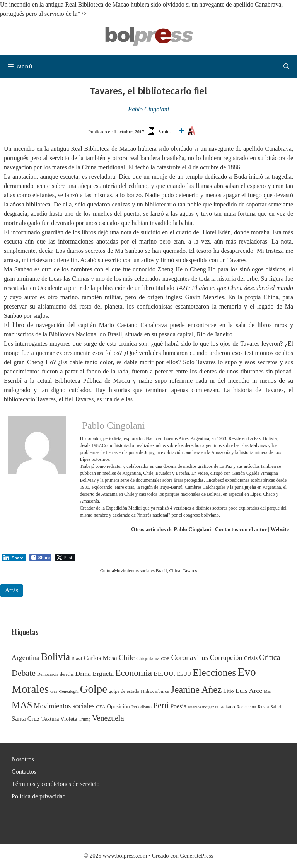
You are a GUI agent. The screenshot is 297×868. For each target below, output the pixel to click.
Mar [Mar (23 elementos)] (267, 691)
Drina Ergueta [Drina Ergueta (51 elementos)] (94, 674)
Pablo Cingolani (148, 109)
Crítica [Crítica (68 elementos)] (270, 657)
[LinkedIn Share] (14, 558)
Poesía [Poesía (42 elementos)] (178, 706)
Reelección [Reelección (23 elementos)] (247, 707)
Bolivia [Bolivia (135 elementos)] (55, 657)
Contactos (24, 772)
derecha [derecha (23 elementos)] (67, 674)
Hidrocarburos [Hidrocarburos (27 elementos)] (155, 691)
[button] (286, 67)
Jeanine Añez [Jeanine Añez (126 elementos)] (196, 690)
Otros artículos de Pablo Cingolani (171, 529)
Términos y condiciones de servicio (56, 784)
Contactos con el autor (241, 529)
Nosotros (23, 759)
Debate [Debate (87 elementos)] (24, 673)
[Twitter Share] (65, 558)
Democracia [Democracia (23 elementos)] (48, 674)
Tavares (190, 571)
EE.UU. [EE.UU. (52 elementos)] (164, 674)
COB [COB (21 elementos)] (166, 659)
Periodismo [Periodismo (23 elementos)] (142, 707)
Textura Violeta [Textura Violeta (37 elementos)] (59, 719)
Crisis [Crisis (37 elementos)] (251, 658)
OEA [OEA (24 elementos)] (101, 707)
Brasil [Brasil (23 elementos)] (77, 658)
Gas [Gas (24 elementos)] (54, 692)
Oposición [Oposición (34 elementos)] (119, 706)
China (175, 571)
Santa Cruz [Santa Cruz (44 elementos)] (26, 719)
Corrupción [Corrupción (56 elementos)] (226, 658)
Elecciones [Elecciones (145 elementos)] (214, 673)
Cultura (107, 571)
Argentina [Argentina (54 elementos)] (26, 658)
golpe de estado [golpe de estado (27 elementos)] (124, 691)
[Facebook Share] (41, 558)
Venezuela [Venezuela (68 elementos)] (108, 718)
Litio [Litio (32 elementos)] (228, 691)
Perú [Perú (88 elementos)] (161, 705)
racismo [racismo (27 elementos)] (227, 707)
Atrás (12, 590)
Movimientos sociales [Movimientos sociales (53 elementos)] (64, 706)
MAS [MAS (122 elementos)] (22, 705)
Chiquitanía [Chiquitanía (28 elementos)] (148, 658)
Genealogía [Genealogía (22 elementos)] (68, 691)
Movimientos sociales (134, 571)
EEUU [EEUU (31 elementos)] (184, 674)
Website (280, 529)
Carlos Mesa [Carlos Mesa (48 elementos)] (100, 658)
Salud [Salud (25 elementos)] (276, 707)
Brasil (161, 571)
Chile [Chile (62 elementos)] (127, 657)
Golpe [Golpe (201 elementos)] (94, 689)
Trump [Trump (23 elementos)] (85, 719)
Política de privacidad (39, 796)
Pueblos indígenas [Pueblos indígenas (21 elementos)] (203, 707)
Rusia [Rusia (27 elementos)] (263, 707)
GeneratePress (197, 856)
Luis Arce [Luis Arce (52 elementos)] (249, 691)
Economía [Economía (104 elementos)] (134, 673)
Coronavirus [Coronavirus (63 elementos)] (189, 657)
